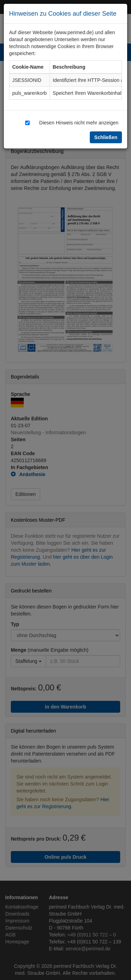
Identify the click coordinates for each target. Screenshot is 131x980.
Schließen (106, 137)
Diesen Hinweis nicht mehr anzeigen (79, 122)
